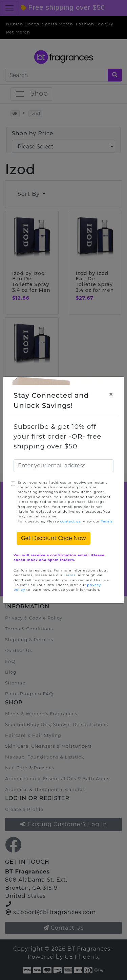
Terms (107, 521)
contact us (70, 521)
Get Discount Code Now (54, 538)
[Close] (111, 394)
